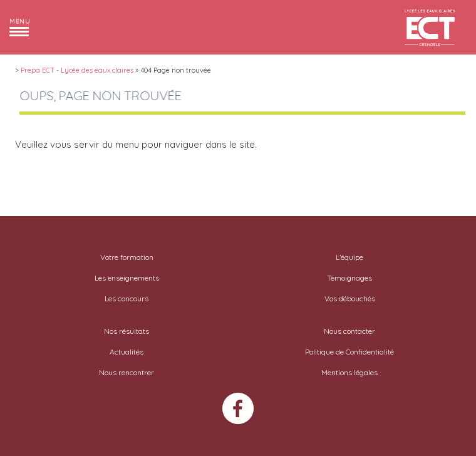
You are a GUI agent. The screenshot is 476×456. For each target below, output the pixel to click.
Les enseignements (127, 278)
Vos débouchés (350, 298)
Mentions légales (349, 372)
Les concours (127, 298)
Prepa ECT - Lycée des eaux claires (77, 70)
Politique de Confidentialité (349, 352)
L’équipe (349, 257)
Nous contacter (349, 331)
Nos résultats (127, 331)
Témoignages (349, 278)
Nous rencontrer (127, 372)
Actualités (127, 352)
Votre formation (127, 257)
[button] (20, 27)
